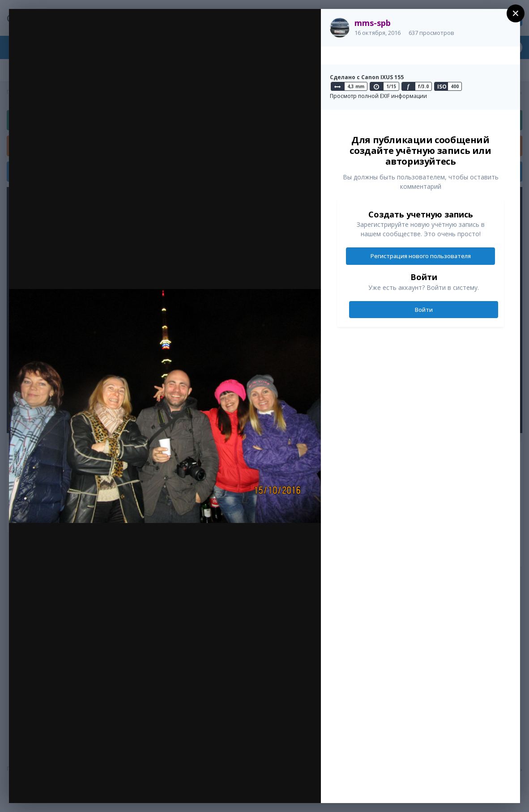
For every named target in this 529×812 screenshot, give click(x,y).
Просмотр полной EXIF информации (378, 96)
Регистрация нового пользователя (421, 256)
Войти (424, 310)
